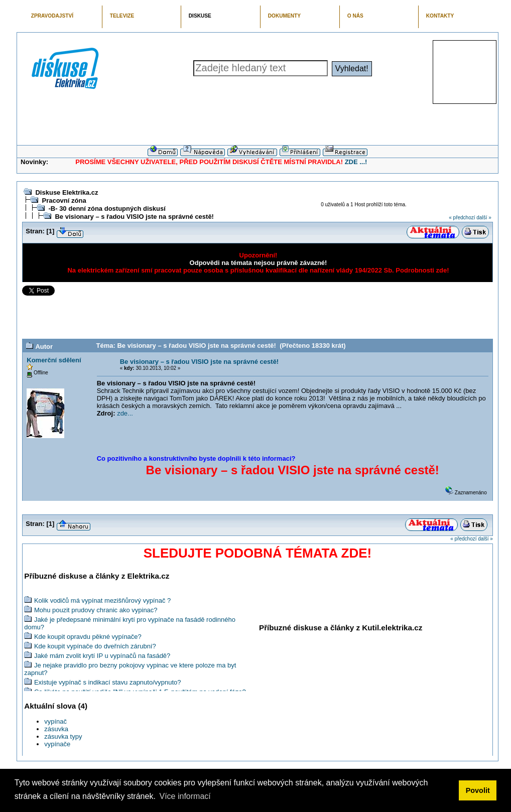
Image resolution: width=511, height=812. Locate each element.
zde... (125, 413)
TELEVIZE (122, 16)
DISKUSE (200, 16)
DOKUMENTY (284, 16)
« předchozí (462, 218)
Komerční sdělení (54, 360)
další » (484, 218)
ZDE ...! (356, 162)
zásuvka (56, 729)
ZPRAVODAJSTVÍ (52, 16)
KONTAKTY (440, 16)
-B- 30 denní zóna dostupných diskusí (107, 209)
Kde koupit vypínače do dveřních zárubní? (95, 646)
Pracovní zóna (64, 200)
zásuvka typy (63, 736)
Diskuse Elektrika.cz (67, 192)
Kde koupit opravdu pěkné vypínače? (88, 637)
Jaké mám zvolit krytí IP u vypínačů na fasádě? (102, 656)
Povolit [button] (478, 790)
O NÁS (355, 16)
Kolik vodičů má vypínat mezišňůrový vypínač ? (102, 600)
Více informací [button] (185, 796)
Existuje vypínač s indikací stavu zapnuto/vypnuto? (108, 682)
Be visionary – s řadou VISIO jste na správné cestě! (134, 217)
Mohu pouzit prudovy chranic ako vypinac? (96, 610)
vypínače (57, 744)
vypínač (55, 721)
